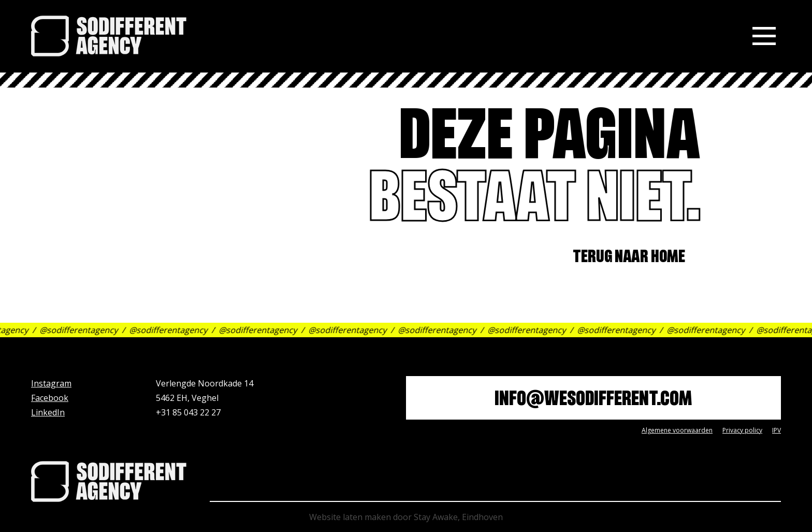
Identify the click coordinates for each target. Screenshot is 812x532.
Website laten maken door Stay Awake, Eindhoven (406, 517)
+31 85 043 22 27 (188, 412)
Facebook (50, 398)
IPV (777, 430)
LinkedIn (48, 412)
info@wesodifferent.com (593, 401)
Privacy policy (742, 430)
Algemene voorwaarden (677, 430)
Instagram (51, 383)
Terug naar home (633, 258)
